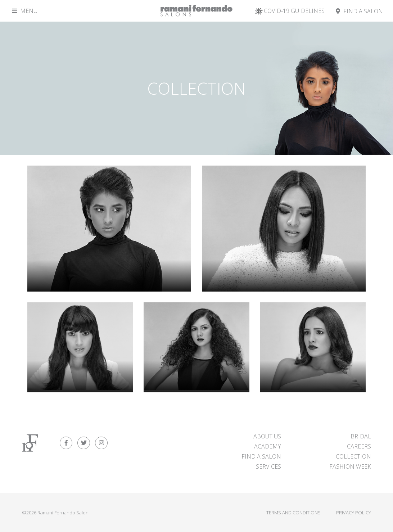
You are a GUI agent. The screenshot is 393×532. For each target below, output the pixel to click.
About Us (267, 436)
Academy (268, 446)
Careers (359, 446)
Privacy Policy (354, 513)
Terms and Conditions (293, 513)
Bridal (361, 436)
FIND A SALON (261, 456)
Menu (25, 11)
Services (268, 466)
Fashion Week (350, 466)
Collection (353, 456)
